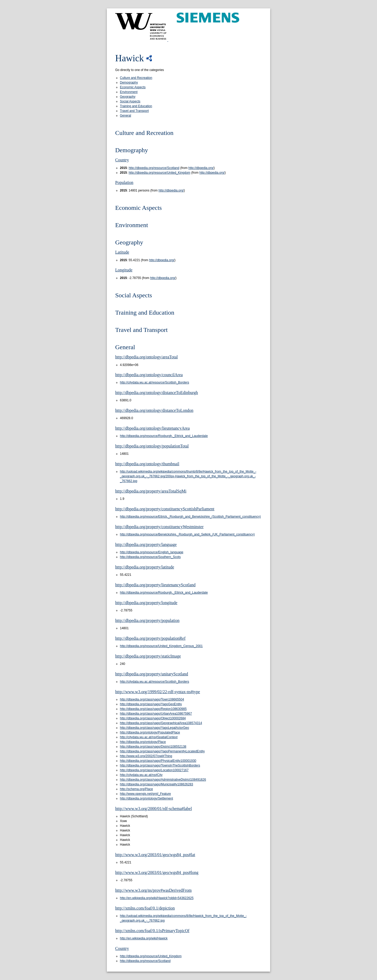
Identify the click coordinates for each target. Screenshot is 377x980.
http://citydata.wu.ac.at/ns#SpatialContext (149, 737)
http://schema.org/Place (136, 789)
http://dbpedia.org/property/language (146, 544)
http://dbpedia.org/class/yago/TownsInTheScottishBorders (160, 765)
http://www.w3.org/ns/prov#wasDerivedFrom (153, 890)
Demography (129, 83)
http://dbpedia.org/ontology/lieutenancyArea (153, 428)
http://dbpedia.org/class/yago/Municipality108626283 (157, 784)
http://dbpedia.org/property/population (147, 620)
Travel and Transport (134, 111)
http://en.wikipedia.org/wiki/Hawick (144, 938)
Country (122, 160)
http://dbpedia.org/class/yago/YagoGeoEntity (151, 704)
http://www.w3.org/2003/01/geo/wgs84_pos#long (157, 872)
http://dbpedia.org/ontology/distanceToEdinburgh (157, 393)
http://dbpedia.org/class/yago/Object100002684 (153, 718)
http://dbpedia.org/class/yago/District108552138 (153, 747)
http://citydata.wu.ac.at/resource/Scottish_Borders (154, 382)
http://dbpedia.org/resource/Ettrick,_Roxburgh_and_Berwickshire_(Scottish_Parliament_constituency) (190, 517)
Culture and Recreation (136, 78)
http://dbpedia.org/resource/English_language (152, 552)
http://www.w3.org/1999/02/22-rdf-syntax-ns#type (158, 692)
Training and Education (136, 106)
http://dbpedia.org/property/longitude (146, 603)
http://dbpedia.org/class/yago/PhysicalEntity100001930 (158, 761)
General (126, 116)
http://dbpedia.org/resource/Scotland (154, 168)
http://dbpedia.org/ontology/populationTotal (152, 446)
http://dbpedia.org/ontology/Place (143, 742)
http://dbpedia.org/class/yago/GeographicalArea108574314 (161, 723)
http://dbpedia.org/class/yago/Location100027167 (154, 770)
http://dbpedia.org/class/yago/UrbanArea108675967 (156, 714)
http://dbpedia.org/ (201, 168)
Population (124, 182)
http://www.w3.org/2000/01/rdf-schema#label (154, 809)
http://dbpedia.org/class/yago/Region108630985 (153, 709)
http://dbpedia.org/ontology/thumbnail (147, 464)
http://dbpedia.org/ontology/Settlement (146, 798)
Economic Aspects (133, 87)
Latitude (122, 252)
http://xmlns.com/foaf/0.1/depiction (145, 908)
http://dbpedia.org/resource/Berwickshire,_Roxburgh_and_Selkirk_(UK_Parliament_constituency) (187, 534)
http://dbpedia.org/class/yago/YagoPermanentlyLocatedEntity (162, 751)
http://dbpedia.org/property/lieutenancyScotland (155, 585)
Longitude (124, 270)
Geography (128, 97)
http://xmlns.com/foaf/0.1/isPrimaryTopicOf (152, 931)
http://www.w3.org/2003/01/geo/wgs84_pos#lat (155, 855)
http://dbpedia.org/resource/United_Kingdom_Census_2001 (161, 646)
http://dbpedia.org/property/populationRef (150, 638)
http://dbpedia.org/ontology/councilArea (149, 375)
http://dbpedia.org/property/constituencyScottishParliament (165, 509)
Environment (129, 92)
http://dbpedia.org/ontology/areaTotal (146, 357)
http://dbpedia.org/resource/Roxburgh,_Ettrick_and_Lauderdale (164, 436)
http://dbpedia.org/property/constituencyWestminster (159, 527)
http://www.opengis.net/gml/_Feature (145, 794)
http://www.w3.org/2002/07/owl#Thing (146, 756)
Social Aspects (130, 101)
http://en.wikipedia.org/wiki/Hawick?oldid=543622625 (157, 898)
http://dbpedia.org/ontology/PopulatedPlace (150, 732)
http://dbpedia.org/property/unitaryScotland (152, 674)
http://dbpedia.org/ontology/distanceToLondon (154, 410)
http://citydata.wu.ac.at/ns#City (141, 775)
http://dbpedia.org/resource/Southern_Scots (150, 557)
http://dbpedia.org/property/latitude (145, 567)
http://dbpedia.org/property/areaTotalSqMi (151, 491)
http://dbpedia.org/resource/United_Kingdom (159, 173)
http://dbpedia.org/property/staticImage (148, 656)
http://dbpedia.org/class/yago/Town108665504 (152, 699)
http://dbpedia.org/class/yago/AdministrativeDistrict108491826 (163, 780)
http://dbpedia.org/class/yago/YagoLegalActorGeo (154, 728)
